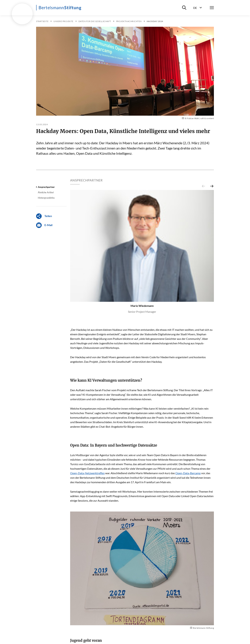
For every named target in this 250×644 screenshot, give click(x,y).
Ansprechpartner (46, 187)
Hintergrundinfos (46, 198)
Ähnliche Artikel (46, 192)
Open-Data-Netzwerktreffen (87, 473)
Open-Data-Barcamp (188, 473)
